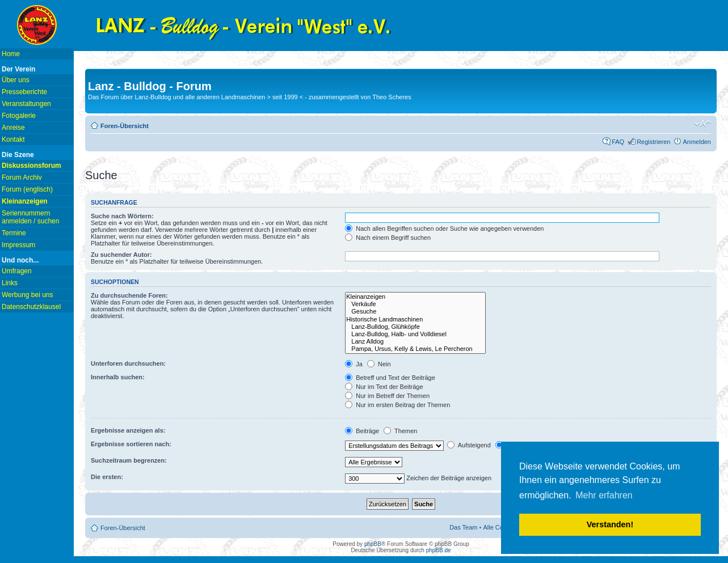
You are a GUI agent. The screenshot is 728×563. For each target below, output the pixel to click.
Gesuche (415, 312)
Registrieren (653, 142)
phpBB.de (439, 550)
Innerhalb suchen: (118, 377)
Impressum (18, 245)
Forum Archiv (22, 177)
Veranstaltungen (26, 104)
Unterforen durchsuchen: (128, 363)
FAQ (618, 142)
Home (11, 54)
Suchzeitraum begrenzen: (129, 460)
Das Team (463, 527)
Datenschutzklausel (31, 307)
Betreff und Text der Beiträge (390, 378)
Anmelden (697, 142)
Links (10, 283)
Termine (14, 233)
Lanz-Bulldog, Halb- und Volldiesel (415, 334)
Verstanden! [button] (610, 524)
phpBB (373, 544)
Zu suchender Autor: (121, 255)
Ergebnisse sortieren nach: (131, 444)
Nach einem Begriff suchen (388, 238)
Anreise (13, 128)
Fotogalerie (19, 116)
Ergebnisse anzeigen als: (128, 430)
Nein (379, 364)
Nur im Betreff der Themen (387, 396)
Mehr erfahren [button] (604, 495)
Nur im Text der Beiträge (384, 387)
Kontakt (13, 139)
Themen (400, 431)
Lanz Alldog (415, 342)
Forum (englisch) (27, 189)
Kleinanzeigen (415, 297)
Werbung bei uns (28, 295)
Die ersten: (107, 477)
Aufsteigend (469, 445)
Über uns (16, 80)
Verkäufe (415, 304)
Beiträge (362, 431)
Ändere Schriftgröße (703, 124)
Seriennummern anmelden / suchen (30, 217)
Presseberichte (24, 92)
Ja (354, 364)
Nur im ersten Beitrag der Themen (397, 405)
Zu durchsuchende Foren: (129, 295)
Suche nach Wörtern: (122, 216)
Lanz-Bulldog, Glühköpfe (415, 327)
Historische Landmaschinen (415, 319)
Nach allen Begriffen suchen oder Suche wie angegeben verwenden (444, 228)
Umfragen (17, 271)
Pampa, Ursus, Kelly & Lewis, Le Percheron (415, 349)
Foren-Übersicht (125, 126)
